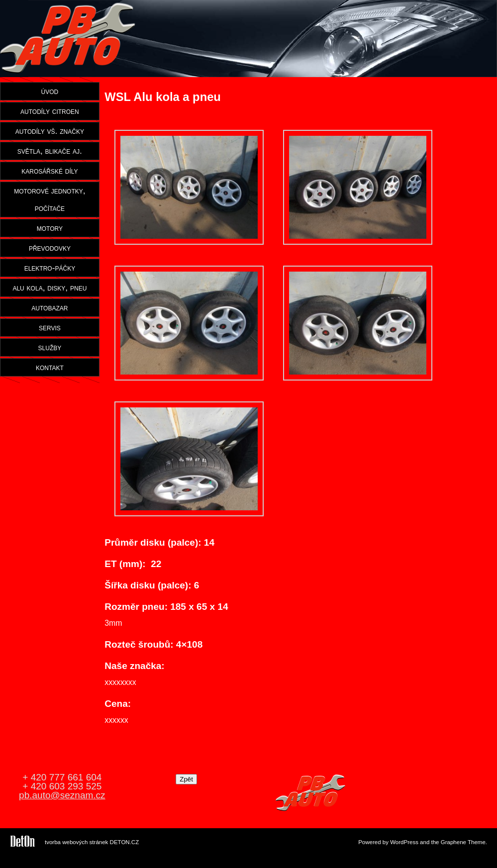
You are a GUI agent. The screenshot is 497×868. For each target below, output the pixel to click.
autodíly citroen (50, 111)
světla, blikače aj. (50, 151)
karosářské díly (50, 171)
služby (50, 347)
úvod (50, 91)
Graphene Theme (463, 842)
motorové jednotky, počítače (50, 199)
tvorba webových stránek (76, 842)
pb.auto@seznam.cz (62, 795)
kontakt (50, 367)
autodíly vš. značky (50, 131)
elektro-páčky (50, 268)
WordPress (404, 842)
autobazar (50, 307)
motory (50, 228)
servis (50, 327)
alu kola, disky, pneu (50, 288)
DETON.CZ (125, 842)
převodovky (50, 248)
